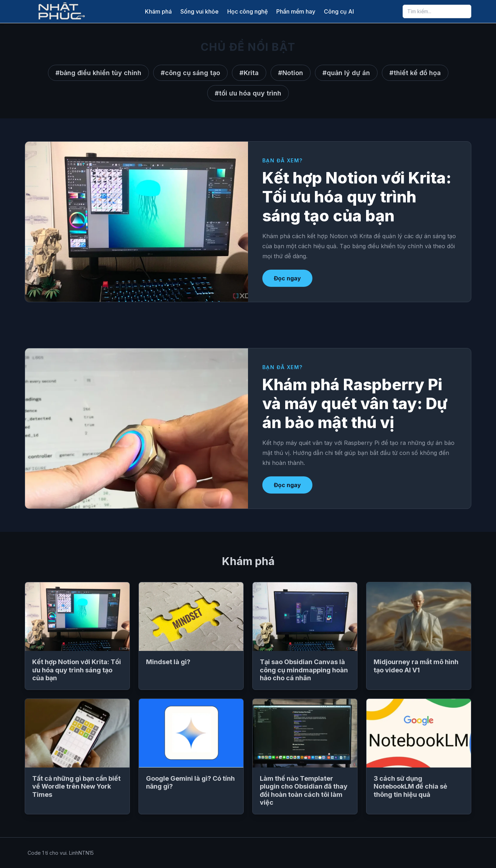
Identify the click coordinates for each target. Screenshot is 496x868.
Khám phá (158, 11)
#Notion (291, 73)
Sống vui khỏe (200, 11)
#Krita (249, 73)
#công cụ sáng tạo (190, 73)
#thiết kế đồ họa (415, 73)
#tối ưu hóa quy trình (248, 93)
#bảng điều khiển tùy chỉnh (98, 73)
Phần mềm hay (296, 11)
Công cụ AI (339, 11)
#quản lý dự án (346, 73)
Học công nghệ (247, 11)
